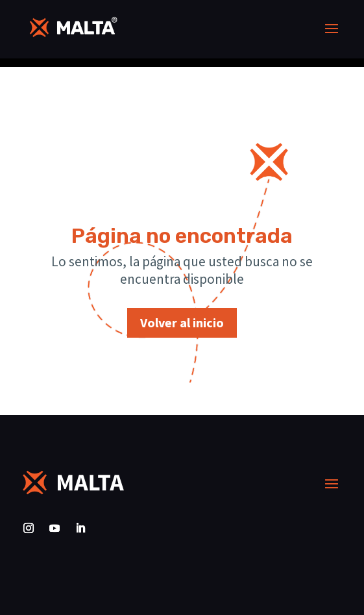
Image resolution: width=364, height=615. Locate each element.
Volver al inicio (182, 322)
